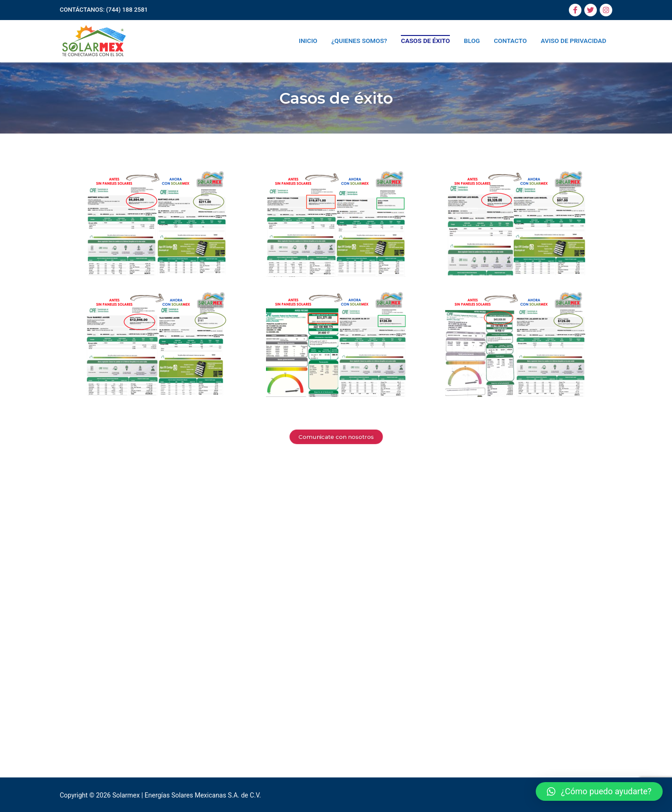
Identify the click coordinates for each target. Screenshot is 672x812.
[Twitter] (591, 10)
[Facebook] (575, 10)
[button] (599, 791)
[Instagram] (606, 10)
